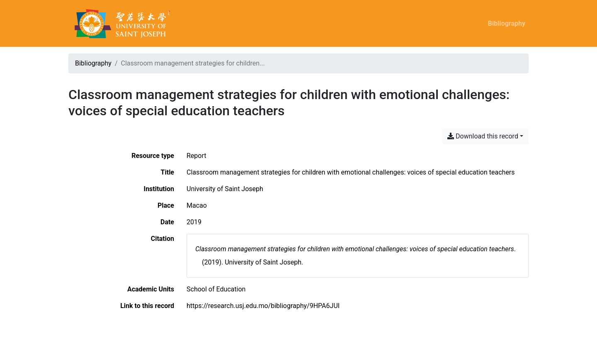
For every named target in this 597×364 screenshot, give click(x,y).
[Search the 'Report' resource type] (197, 156)
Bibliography (507, 23)
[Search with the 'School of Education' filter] (216, 289)
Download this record (483, 136)
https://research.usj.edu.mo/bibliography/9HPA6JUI (263, 306)
